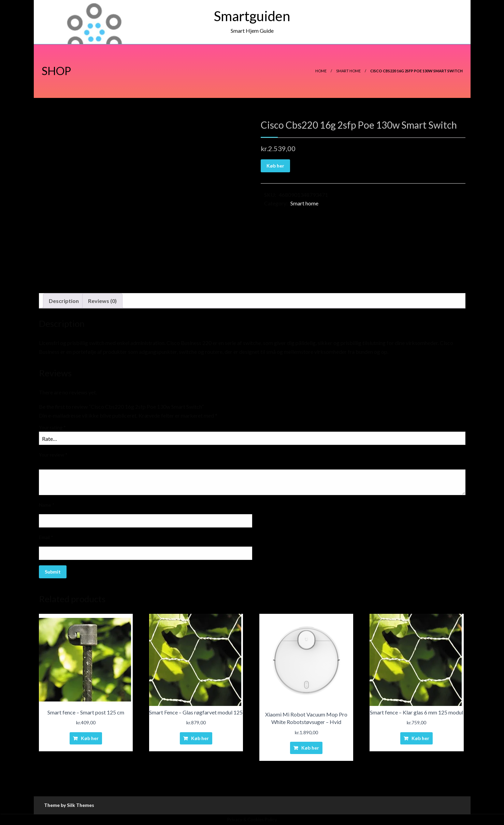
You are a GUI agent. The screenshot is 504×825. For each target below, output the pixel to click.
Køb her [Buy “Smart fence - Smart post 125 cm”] (90, 738)
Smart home (348, 71)
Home (321, 71)
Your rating (52, 427)
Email (46, 537)
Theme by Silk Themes (69, 805)
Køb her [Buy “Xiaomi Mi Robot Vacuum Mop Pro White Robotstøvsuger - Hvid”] (310, 748)
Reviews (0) (102, 301)
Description (64, 301)
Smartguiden (252, 16)
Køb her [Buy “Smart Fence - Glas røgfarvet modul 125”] (200, 738)
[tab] (64, 301)
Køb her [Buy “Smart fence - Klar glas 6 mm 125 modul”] (420, 738)
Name (47, 505)
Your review (53, 455)
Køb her (275, 166)
